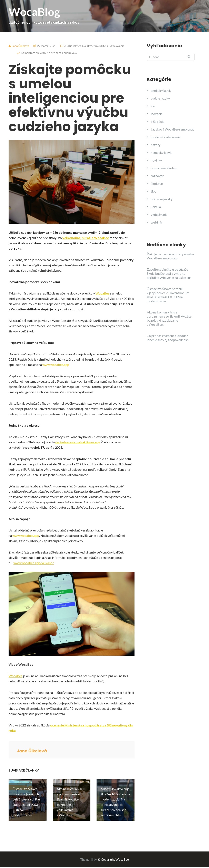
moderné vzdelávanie (166, 137)
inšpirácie (158, 121)
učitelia (104, 46)
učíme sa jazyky (162, 199)
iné (153, 106)
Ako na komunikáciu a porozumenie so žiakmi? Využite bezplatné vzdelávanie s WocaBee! (169, 318)
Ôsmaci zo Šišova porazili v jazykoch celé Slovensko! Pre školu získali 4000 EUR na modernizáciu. (168, 295)
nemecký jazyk (161, 152)
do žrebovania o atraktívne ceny (77, 442)
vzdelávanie (117, 46)
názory (156, 145)
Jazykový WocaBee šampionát (172, 129)
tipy (96, 46)
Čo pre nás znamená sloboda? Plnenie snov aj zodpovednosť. (168, 338)
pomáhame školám (164, 168)
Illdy (94, 855)
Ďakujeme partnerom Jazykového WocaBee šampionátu (170, 256)
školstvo (87, 46)
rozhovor (157, 176)
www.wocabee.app (56, 365)
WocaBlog (104, 15)
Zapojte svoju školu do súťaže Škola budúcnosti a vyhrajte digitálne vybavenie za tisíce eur (169, 273)
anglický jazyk (161, 90)
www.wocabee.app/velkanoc (34, 563)
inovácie (157, 114)
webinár (157, 222)
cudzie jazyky (72, 46)
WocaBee (102, 293)
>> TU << (128, 865)
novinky (156, 160)
